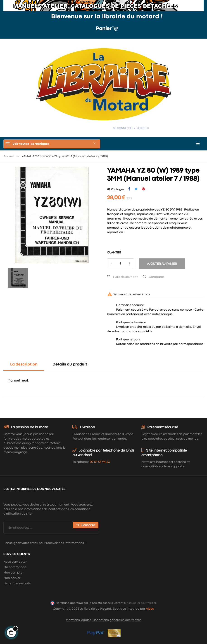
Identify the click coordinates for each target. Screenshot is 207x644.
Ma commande (15, 567)
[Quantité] (121, 264)
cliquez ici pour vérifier (142, 603)
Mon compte (13, 573)
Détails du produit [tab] (70, 364)
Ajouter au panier (162, 264)
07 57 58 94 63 (100, 462)
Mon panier (12, 578)
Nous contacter (15, 562)
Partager (129, 189)
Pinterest (143, 189)
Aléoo (150, 609)
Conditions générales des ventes (117, 620)
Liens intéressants (17, 583)
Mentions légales (79, 620)
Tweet (136, 189)
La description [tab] (24, 364)
